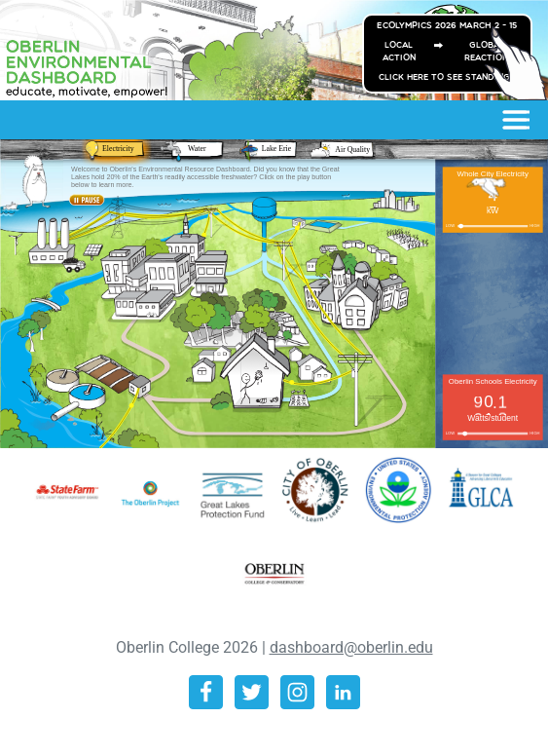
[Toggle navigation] (515, 120)
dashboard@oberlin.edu (351, 647)
